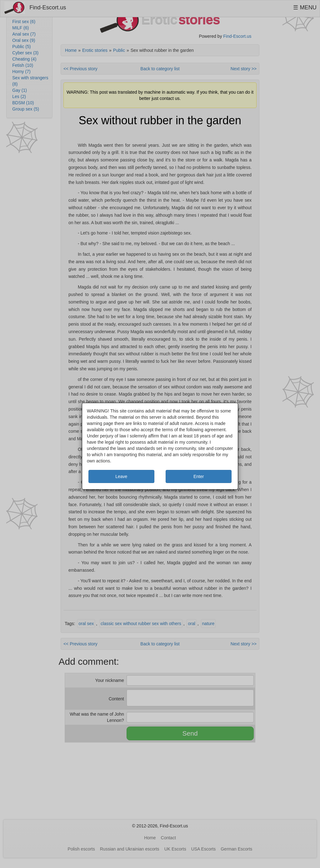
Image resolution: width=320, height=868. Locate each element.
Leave (121, 476)
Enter (199, 476)
